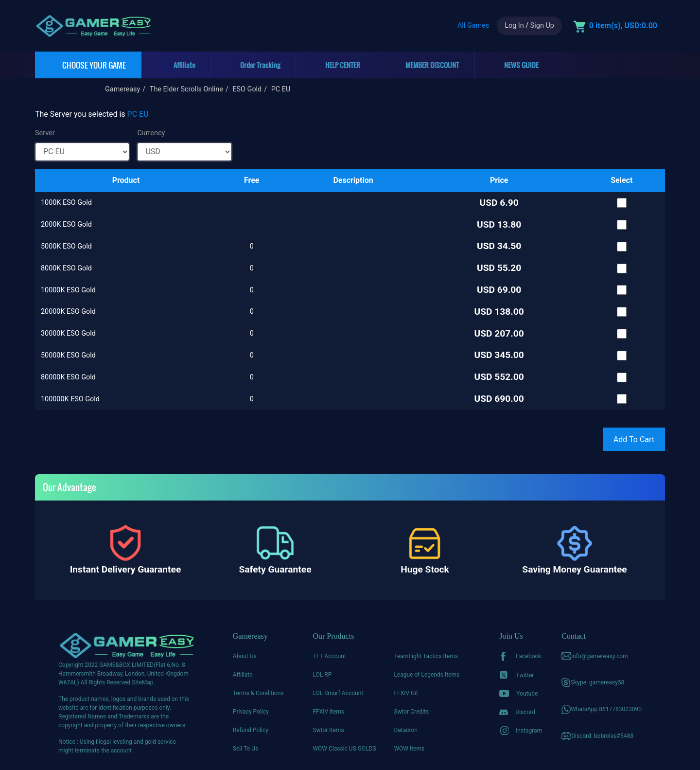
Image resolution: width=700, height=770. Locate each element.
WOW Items (409, 749)
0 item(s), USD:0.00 (623, 26)
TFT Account (329, 656)
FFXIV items (328, 712)
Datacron (406, 730)
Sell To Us (245, 749)
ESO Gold (247, 89)
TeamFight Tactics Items (426, 656)
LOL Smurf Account (338, 693)
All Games (473, 26)
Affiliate (243, 675)
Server (45, 133)
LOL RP (322, 675)
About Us (245, 656)
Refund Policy (251, 730)
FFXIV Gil (406, 693)
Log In (514, 26)
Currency (151, 133)
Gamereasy (122, 89)
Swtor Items (328, 730)
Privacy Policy (251, 712)
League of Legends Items (427, 675)
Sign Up (542, 26)
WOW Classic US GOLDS (344, 749)
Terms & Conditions (258, 693)
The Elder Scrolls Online (186, 89)
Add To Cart (634, 439)
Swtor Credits (411, 712)
